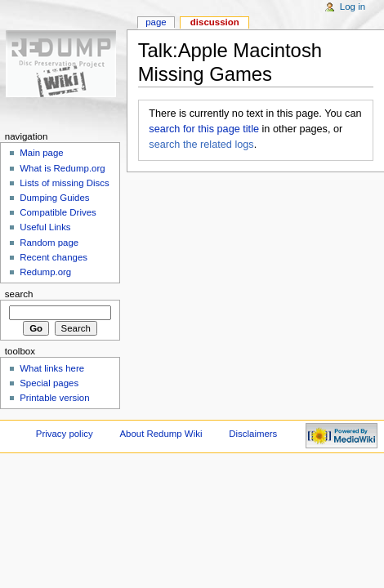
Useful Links (45, 227)
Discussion (215, 22)
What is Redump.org (62, 168)
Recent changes (54, 257)
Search (19, 294)
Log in (353, 7)
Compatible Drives (58, 212)
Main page (42, 153)
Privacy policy (65, 434)
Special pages (49, 383)
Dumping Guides (54, 198)
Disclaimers (253, 434)
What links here (52, 368)
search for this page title (204, 129)
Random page (49, 243)
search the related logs (201, 145)
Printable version (54, 398)
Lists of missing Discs (64, 183)
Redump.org (45, 272)
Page (156, 22)
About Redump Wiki (161, 434)
